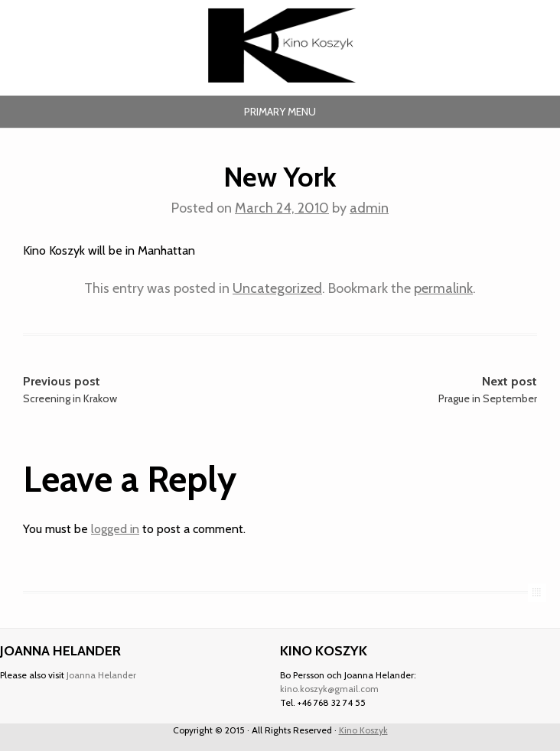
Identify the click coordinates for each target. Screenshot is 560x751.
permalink (443, 288)
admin (369, 208)
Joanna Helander (101, 675)
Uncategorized (277, 288)
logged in (115, 529)
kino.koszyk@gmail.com (329, 689)
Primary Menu (280, 112)
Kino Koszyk (363, 730)
